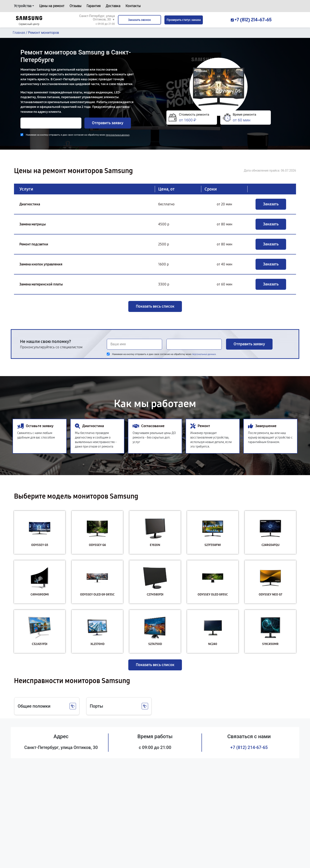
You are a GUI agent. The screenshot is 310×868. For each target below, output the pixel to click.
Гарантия (94, 6)
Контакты (133, 6)
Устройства (23, 6)
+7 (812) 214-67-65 (249, 747)
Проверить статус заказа (184, 20)
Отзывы (75, 6)
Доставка (113, 6)
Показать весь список (155, 306)
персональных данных (118, 135)
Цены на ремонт (52, 6)
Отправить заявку (108, 123)
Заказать (271, 204)
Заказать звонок (139, 20)
